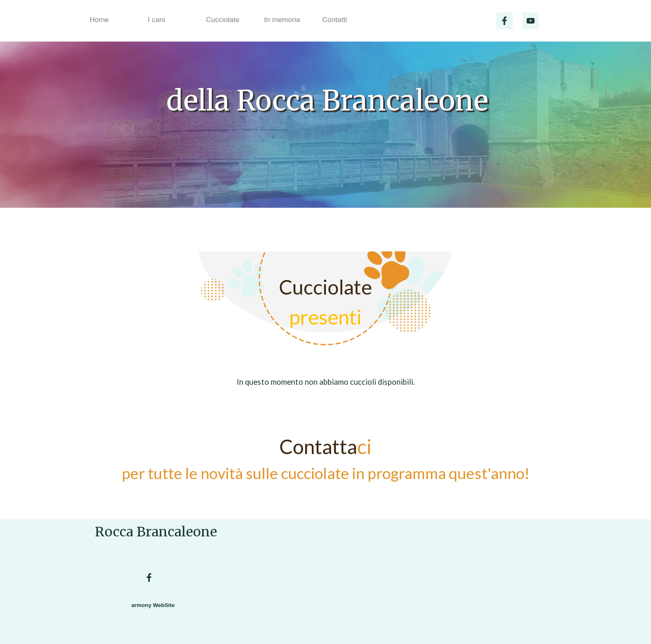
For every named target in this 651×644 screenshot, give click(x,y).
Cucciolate (223, 20)
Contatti (335, 20)
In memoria (282, 20)
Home (99, 20)
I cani (156, 20)
